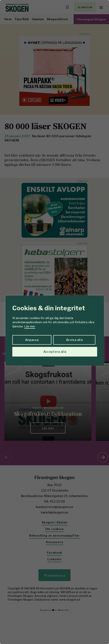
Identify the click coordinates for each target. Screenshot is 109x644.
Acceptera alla (55, 352)
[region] (54, 322)
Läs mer (30, 326)
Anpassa (32, 340)
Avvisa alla (74, 340)
